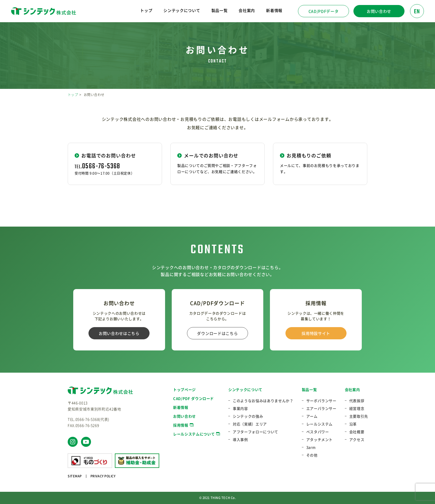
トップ (146, 10)
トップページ (184, 389)
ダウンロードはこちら (217, 333)
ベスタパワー (318, 432)
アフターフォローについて (256, 432)
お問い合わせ (379, 11)
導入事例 (240, 440)
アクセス (357, 440)
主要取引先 (359, 416)
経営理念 (357, 408)
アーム (312, 416)
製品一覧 (309, 389)
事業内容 (240, 408)
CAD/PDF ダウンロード (194, 398)
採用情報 (181, 425)
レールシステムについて (194, 434)
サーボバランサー (321, 401)
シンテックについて (245, 389)
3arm (311, 447)
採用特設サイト (316, 333)
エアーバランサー (321, 408)
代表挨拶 (357, 401)
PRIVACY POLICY (103, 476)
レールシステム (320, 424)
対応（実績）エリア (250, 424)
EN (417, 12)
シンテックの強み (248, 416)
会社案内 (352, 389)
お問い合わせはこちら (119, 333)
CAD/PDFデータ (324, 11)
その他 (312, 455)
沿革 (353, 424)
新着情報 (274, 10)
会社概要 (357, 432)
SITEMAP (75, 476)
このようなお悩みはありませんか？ (263, 401)
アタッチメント (320, 440)
